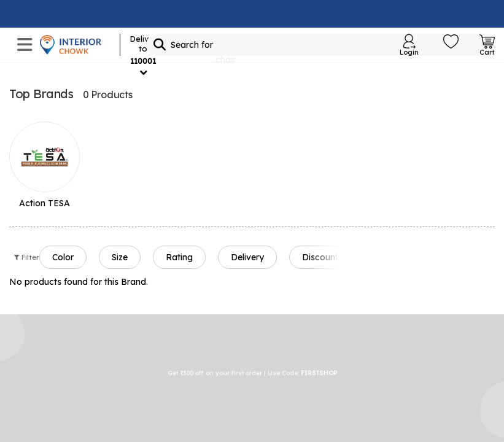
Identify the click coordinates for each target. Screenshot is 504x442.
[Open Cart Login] (487, 45)
